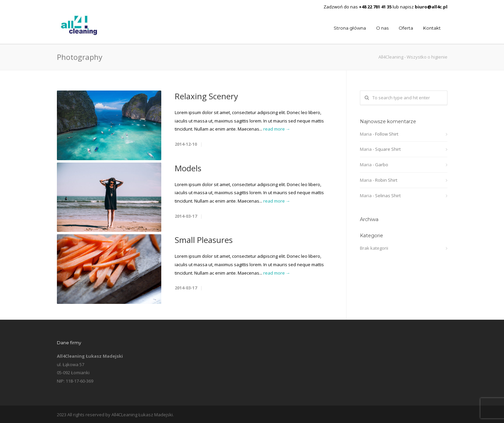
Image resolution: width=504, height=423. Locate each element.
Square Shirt (388, 149)
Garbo (382, 165)
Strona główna (350, 28)
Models (188, 168)
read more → (277, 129)
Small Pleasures (204, 240)
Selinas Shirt (388, 196)
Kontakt (432, 28)
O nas (382, 28)
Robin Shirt (386, 180)
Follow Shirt (387, 134)
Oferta (406, 28)
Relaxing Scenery (206, 96)
